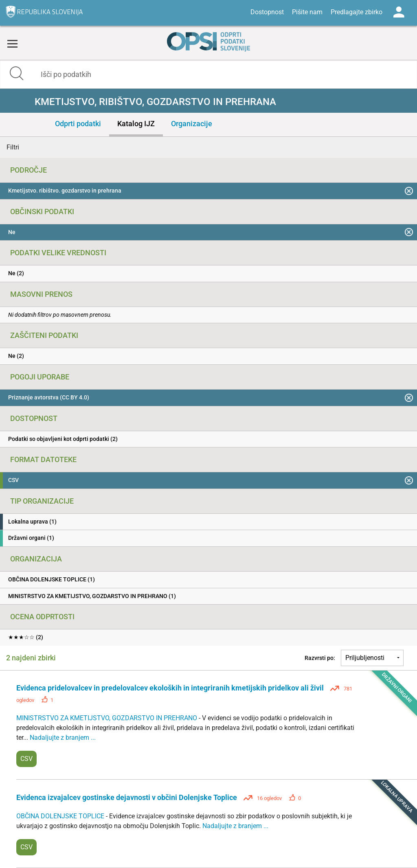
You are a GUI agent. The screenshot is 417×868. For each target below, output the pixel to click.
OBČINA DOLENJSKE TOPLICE (61, 816)
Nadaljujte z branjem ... (63, 738)
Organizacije (192, 124)
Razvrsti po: (320, 658)
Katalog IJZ (136, 124)
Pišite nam (307, 12)
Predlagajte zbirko (357, 12)
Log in (399, 12)
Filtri (13, 147)
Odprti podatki (78, 124)
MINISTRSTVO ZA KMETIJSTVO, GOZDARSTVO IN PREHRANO (108, 718)
